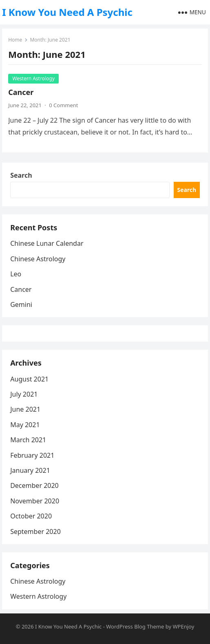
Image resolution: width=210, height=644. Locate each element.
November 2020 (35, 501)
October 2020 (31, 516)
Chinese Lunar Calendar (47, 243)
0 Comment (63, 105)
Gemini (21, 304)
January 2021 (30, 470)
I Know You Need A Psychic (67, 12)
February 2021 (32, 455)
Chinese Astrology (38, 259)
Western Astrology (33, 78)
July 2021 (24, 394)
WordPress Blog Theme (135, 626)
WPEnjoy (183, 626)
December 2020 (34, 485)
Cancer (21, 92)
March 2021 (28, 440)
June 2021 (25, 409)
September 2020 (35, 532)
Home (15, 40)
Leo (16, 274)
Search (21, 175)
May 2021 (25, 425)
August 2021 (29, 379)
